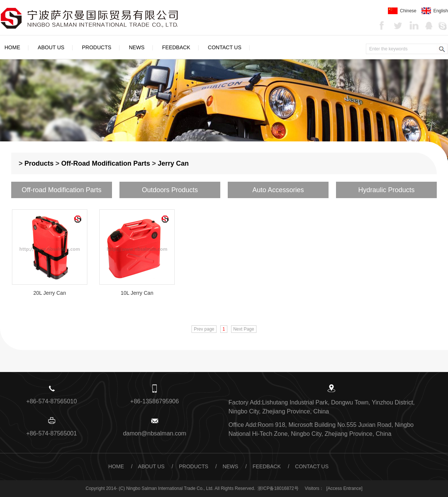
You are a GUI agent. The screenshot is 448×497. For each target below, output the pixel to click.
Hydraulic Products (386, 190)
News (137, 47)
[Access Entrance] (344, 488)
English (435, 11)
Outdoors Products (170, 190)
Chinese (402, 11)
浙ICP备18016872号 (278, 488)
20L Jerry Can (49, 293)
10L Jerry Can (137, 293)
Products (97, 47)
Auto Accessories (278, 190)
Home (12, 47)
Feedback (176, 47)
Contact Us (225, 47)
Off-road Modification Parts (106, 163)
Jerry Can (173, 163)
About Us (51, 47)
